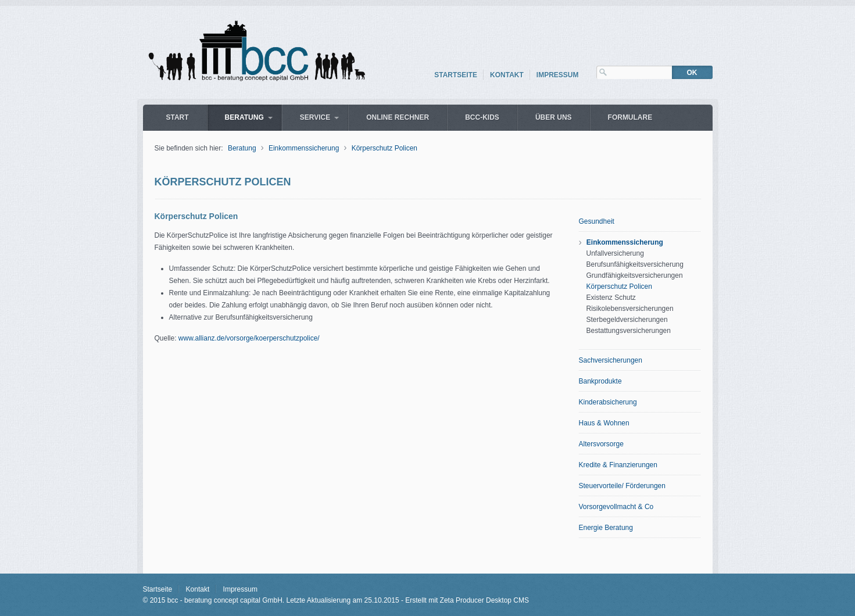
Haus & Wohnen (604, 423)
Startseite (456, 75)
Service (315, 117)
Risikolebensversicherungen (630, 309)
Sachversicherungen (611, 360)
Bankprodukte (600, 381)
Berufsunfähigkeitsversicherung (635, 264)
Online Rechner (398, 117)
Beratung (244, 117)
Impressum (558, 75)
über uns (554, 117)
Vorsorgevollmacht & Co (616, 507)
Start (178, 117)
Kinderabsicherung (608, 402)
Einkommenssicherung (304, 148)
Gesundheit (597, 221)
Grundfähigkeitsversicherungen (635, 275)
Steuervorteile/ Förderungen (622, 486)
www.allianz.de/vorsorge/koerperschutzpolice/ (249, 338)
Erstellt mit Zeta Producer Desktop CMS (467, 600)
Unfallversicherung (615, 253)
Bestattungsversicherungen (629, 331)
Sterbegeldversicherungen (627, 320)
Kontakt (507, 75)
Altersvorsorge (601, 444)
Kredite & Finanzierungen (618, 465)
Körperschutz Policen (384, 148)
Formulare (630, 117)
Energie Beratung (606, 528)
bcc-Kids (482, 117)
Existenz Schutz (611, 298)
